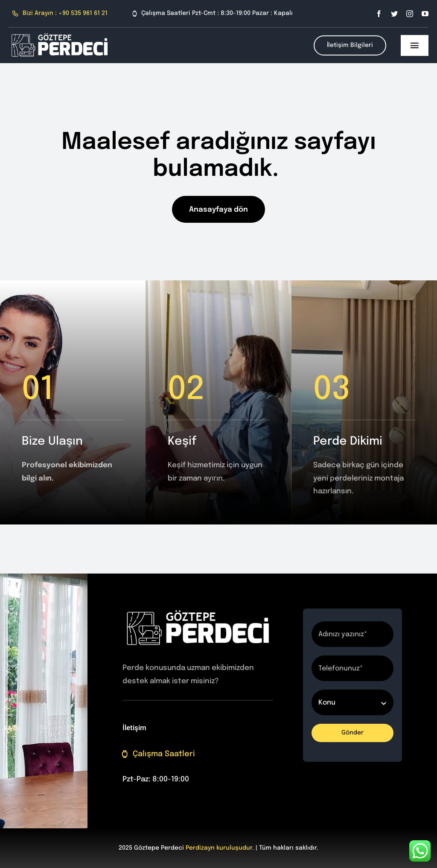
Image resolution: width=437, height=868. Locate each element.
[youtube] (425, 14)
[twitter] (394, 14)
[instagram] (410, 14)
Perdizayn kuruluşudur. (220, 848)
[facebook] (379, 14)
